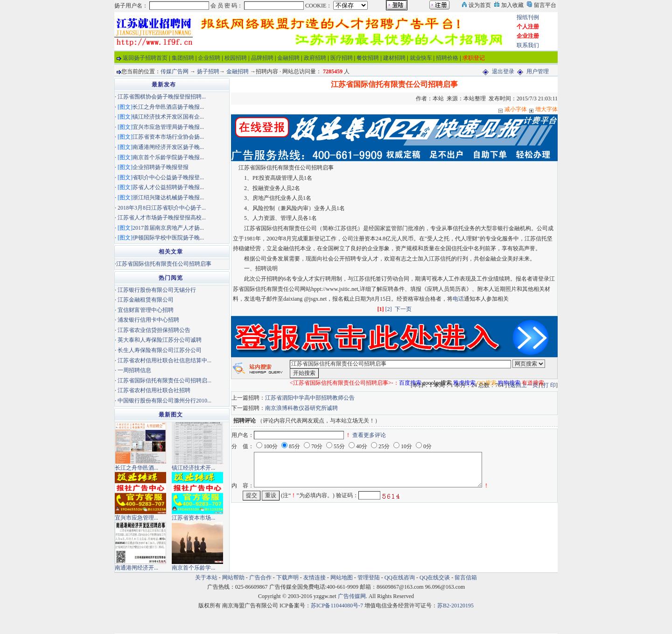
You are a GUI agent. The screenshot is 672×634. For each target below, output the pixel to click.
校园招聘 (236, 58)
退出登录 (503, 71)
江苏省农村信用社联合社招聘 (154, 390)
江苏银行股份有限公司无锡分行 (157, 290)
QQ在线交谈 (435, 578)
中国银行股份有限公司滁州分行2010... (164, 401)
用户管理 (538, 71)
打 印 (549, 385)
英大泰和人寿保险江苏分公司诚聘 (160, 340)
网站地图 (342, 578)
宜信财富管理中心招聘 (146, 310)
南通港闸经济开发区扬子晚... (168, 147)
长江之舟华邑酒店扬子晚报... (168, 107)
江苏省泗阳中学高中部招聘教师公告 (310, 398)
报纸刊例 (528, 17)
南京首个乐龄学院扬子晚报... (168, 157)
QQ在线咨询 (400, 578)
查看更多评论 (369, 435)
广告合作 (260, 578)
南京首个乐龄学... (193, 568)
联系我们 (528, 45)
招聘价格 (447, 58)
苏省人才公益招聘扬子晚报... (168, 187)
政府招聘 (315, 58)
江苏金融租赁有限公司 (146, 300)
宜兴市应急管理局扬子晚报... (168, 127)
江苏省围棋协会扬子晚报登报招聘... (162, 97)
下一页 (403, 309)
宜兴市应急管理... (136, 518)
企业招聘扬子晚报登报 (161, 167)
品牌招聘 (262, 58)
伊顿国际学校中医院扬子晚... (168, 238)
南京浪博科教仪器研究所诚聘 (301, 408)
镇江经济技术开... (193, 468)
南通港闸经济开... (136, 568)
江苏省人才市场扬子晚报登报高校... (162, 218)
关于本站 (206, 578)
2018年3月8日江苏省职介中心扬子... (162, 208)
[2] (389, 309)
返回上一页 (524, 385)
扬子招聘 (208, 71)
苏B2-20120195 (455, 606)
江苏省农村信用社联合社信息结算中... (164, 360)
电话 (458, 299)
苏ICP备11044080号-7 (337, 606)
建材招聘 (394, 58)
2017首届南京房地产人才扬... (168, 228)
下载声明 (287, 578)
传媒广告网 (175, 71)
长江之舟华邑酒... (136, 468)
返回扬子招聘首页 (145, 58)
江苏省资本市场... (193, 518)
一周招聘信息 (134, 370)
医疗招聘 (342, 58)
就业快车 (421, 58)
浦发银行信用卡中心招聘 (148, 320)
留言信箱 (466, 578)
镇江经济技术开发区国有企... (168, 117)
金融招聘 (288, 58)
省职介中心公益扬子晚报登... (168, 177)
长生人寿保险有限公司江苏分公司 (160, 350)
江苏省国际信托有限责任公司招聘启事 (164, 264)
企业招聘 (209, 58)
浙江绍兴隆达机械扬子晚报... (168, 197)
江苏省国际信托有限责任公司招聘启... (164, 380)
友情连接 (315, 578)
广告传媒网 (352, 596)
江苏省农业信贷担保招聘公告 (154, 330)
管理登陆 (369, 578)
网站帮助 (233, 578)
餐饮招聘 (368, 58)
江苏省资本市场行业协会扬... (168, 137)
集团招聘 (183, 58)
